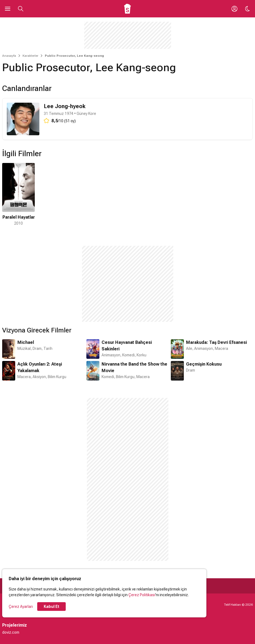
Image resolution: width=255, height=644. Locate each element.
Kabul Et (51, 607)
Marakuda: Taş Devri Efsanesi (216, 342)
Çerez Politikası (142, 595)
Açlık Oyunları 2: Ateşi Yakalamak (40, 367)
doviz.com (11, 632)
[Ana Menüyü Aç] (8, 9)
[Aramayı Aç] (21, 9)
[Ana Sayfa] (127, 9)
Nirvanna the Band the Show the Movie (134, 367)
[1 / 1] (18, 195)
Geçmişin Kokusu (204, 364)
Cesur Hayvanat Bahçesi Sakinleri (127, 346)
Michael (26, 342)
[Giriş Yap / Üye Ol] (234, 9)
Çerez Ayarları (21, 607)
